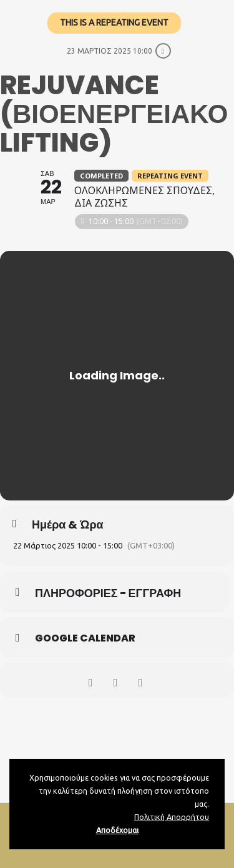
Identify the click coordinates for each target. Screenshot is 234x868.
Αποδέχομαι (117, 830)
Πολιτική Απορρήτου (172, 817)
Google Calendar (85, 638)
